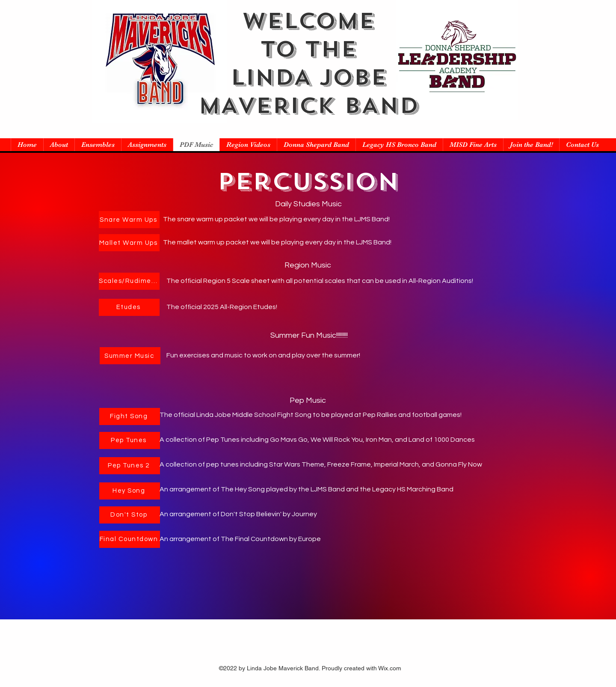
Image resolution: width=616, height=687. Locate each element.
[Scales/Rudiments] (129, 281)
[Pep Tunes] (130, 440)
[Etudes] (129, 307)
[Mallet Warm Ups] (129, 243)
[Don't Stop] (130, 515)
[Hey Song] (130, 491)
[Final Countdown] (130, 539)
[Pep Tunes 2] (130, 466)
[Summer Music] (130, 356)
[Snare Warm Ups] (129, 220)
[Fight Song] (130, 416)
